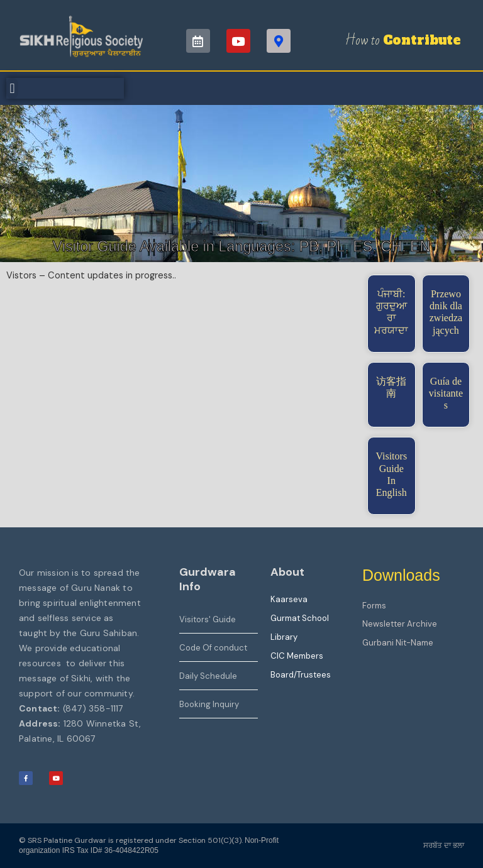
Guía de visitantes (446, 393)
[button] (12, 88)
